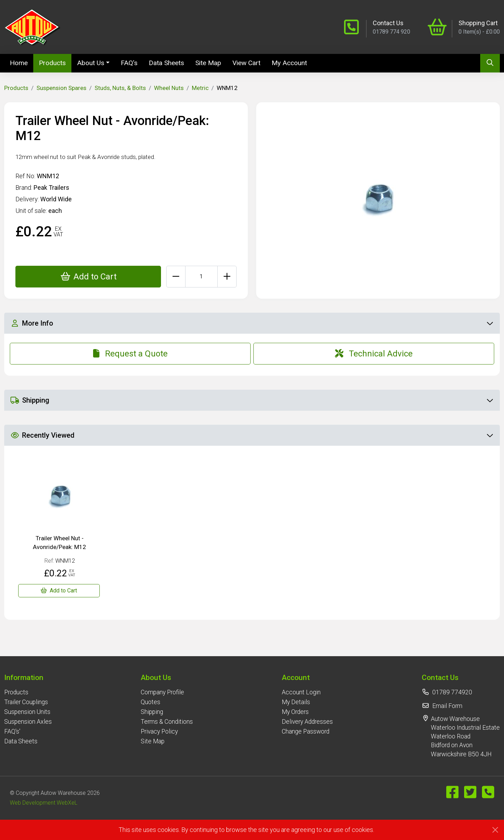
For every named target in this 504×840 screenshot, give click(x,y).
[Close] (495, 830)
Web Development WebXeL (44, 803)
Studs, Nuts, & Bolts (120, 88)
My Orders (295, 712)
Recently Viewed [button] (252, 435)
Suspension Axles (28, 722)
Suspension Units (27, 712)
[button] (28, 677)
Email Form (447, 706)
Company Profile (162, 692)
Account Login (301, 692)
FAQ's (129, 63)
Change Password (306, 731)
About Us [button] (91, 63)
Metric (200, 88)
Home (22, 62)
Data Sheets (166, 63)
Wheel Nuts (169, 88)
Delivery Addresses (307, 722)
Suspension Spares (61, 88)
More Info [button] (252, 323)
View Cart (246, 63)
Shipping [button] (252, 400)
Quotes (150, 702)
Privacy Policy (159, 731)
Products (52, 63)
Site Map (208, 63)
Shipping (152, 712)
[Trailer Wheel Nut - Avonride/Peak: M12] (59, 591)
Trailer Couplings (26, 702)
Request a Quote (130, 354)
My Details (296, 702)
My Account (289, 63)
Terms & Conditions (167, 722)
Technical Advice (374, 354)
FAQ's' (12, 731)
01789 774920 (452, 692)
